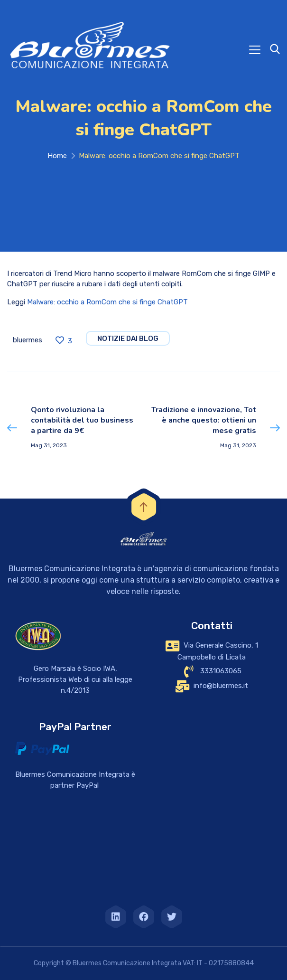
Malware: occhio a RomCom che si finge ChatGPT (107, 302)
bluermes (28, 340)
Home (57, 156)
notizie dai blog (128, 339)
